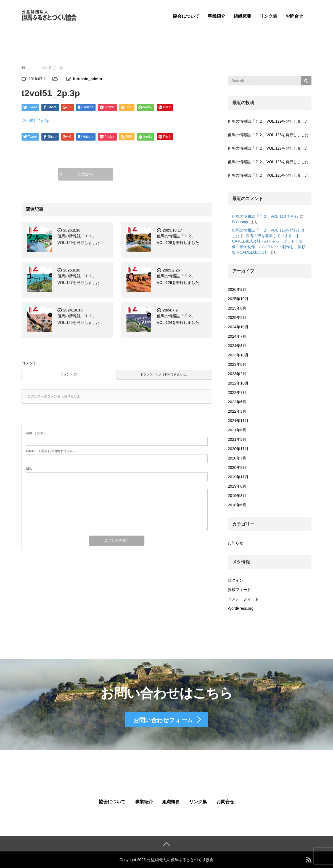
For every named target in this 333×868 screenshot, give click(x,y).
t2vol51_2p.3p (35, 121)
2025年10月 (238, 299)
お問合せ (294, 16)
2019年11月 (238, 477)
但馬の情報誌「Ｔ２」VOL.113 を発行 (265, 216)
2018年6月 (237, 505)
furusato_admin (87, 79)
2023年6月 (237, 364)
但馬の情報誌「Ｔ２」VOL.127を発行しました (268, 148)
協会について (186, 16)
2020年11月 (238, 449)
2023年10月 (238, 355)
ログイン (236, 580)
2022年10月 (238, 383)
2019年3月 (237, 496)
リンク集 (268, 16)
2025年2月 (237, 318)
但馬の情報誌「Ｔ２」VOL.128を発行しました (268, 135)
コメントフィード (243, 599)
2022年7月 (237, 393)
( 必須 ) (35, 433)
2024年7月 (237, 336)
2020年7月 (237, 458)
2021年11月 (238, 421)
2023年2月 (237, 374)
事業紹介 (216, 16)
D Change (241, 222)
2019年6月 (237, 486)
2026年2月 (237, 289)
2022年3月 (237, 411)
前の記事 (85, 174)
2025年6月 (237, 308)
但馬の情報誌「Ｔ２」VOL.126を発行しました (268, 162)
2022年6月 (237, 402)
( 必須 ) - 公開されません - (50, 451)
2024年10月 (238, 327)
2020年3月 (237, 467)
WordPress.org (241, 608)
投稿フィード (239, 590)
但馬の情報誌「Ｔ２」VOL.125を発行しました (268, 175)
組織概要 (242, 16)
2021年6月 (237, 430)
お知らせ (236, 543)
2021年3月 (237, 439)
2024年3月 (237, 346)
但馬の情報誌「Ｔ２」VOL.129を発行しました (268, 121)
